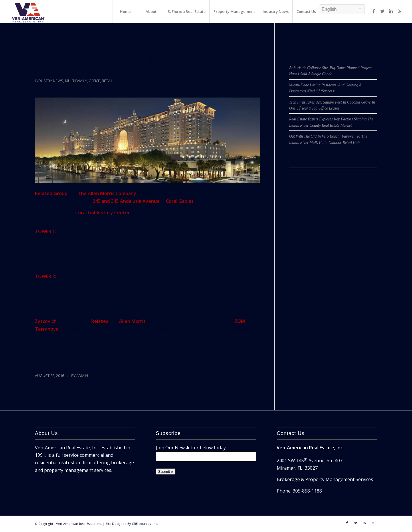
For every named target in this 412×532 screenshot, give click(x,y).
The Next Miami (69, 359)
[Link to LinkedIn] (391, 11)
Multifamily (76, 81)
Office (94, 81)
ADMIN (82, 376)
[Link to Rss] (399, 11)
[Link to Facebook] (374, 11)
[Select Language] (342, 9)
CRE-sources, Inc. (145, 524)
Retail (107, 81)
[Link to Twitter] (382, 11)
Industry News (49, 81)
